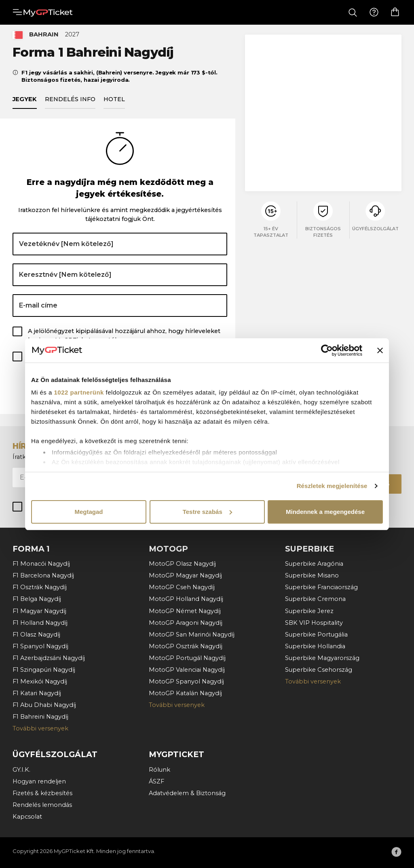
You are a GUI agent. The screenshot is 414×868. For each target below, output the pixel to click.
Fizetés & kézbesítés (42, 793)
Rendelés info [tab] (70, 104)
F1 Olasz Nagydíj (36, 635)
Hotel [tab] (114, 104)
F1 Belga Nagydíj (37, 599)
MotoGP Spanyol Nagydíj (186, 681)
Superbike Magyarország (322, 658)
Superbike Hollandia (315, 646)
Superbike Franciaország (321, 587)
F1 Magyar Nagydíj (39, 611)
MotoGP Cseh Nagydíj (182, 587)
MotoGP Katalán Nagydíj (185, 693)
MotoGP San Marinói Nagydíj (192, 635)
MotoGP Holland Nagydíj (186, 599)
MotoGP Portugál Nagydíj (187, 658)
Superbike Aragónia (314, 564)
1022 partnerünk (79, 392)
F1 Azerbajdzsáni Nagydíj (49, 658)
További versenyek (40, 728)
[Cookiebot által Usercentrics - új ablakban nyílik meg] (327, 350)
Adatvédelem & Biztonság (187, 793)
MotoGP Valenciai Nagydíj (187, 670)
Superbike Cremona (315, 599)
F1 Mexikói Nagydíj (40, 681)
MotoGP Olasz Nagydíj (182, 564)
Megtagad (89, 512)
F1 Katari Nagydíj (37, 693)
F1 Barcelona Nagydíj (43, 575)
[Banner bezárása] (380, 350)
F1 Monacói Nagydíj (41, 564)
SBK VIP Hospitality (314, 623)
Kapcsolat (27, 817)
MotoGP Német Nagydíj (185, 611)
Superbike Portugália (316, 635)
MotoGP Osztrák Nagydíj (186, 646)
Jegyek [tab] (25, 104)
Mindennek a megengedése (325, 512)
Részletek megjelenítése (332, 486)
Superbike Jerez (309, 611)
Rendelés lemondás (42, 805)
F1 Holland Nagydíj (40, 623)
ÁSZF (156, 781)
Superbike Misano (312, 575)
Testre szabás (207, 512)
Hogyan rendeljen (39, 781)
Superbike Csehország (319, 670)
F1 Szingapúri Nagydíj (44, 670)
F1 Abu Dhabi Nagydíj (44, 705)
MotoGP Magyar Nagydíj (185, 575)
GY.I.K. (21, 770)
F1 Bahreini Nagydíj (40, 717)
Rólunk (159, 770)
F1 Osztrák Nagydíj (40, 587)
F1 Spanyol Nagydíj (40, 646)
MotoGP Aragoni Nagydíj (186, 623)
